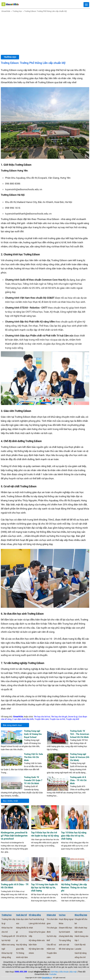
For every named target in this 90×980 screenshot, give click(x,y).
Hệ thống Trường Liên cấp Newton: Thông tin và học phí (74, 887)
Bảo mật (73, 972)
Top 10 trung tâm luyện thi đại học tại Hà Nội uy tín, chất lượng (44, 887)
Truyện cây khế (72, 719)
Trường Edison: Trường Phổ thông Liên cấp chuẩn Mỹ (45, 11)
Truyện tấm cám (42, 719)
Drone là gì (73, 717)
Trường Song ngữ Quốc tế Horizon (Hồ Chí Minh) (80, 757)
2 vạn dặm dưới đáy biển (23, 719)
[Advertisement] (45, 34)
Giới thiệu (54, 972)
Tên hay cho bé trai (42, 717)
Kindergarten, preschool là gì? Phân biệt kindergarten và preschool (14, 836)
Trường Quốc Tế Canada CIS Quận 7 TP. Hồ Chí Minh (33, 780)
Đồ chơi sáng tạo (66, 949)
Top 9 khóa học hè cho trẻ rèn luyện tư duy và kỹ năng (45, 834)
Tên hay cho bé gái (59, 717)
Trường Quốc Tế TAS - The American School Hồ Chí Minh (79, 734)
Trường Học (17, 11)
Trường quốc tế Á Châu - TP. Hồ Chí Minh (78, 780)
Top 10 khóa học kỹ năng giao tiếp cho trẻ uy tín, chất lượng (74, 836)
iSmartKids (6, 11)
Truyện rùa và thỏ (57, 719)
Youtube (53, 974)
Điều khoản (64, 972)
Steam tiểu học (65, 928)
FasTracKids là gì (36, 919)
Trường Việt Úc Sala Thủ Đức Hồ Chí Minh (33, 757)
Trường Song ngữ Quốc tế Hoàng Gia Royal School (33, 734)
